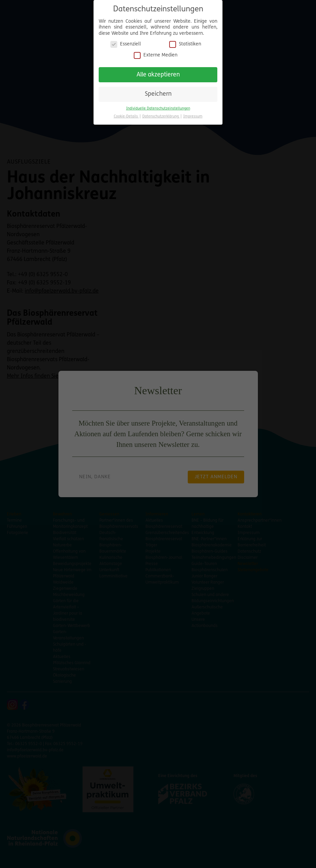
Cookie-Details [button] (126, 114)
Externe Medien (156, 53)
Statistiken (185, 42)
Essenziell (126, 42)
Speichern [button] (158, 92)
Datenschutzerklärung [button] (161, 114)
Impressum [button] (193, 114)
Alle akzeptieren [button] (158, 72)
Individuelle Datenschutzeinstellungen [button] (158, 106)
